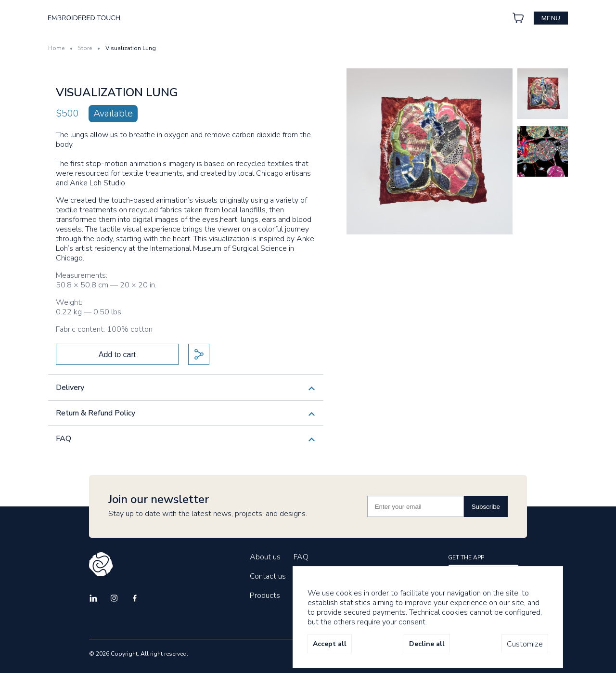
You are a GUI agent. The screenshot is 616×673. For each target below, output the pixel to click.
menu (551, 18)
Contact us (268, 576)
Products (265, 595)
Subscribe (486, 507)
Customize (525, 644)
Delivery (70, 388)
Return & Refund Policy (96, 413)
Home (56, 48)
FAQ (64, 439)
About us (265, 557)
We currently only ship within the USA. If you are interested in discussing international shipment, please (186, 391)
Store (85, 48)
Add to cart (117, 355)
